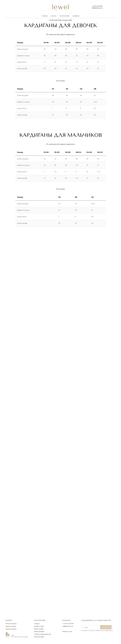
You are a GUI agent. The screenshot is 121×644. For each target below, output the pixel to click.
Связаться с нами (67, 631)
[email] (91, 627)
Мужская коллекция (11, 629)
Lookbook (76, 16)
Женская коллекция (11, 624)
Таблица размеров (39, 631)
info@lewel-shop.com (68, 626)
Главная (45, 16)
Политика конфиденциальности (43, 634)
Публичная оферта (39, 637)
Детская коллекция (11, 626)
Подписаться (106, 627)
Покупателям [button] (64, 16)
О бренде (37, 624)
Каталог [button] (54, 16)
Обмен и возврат (39, 629)
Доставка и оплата (39, 626)
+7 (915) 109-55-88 (68, 624)
